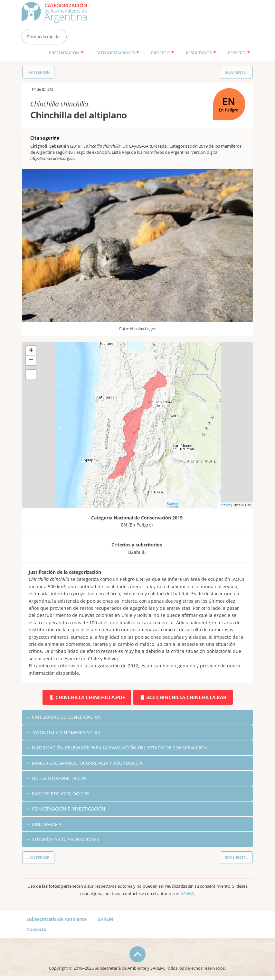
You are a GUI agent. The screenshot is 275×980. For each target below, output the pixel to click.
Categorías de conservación (67, 717)
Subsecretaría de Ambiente (57, 920)
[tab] (137, 717)
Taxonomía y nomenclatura (66, 733)
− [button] (31, 361)
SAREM (105, 920)
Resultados (201, 53)
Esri (248, 505)
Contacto (37, 930)
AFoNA (187, 894)
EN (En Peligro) (229, 92)
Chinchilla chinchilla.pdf (90, 697)
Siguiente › (236, 72)
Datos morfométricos (59, 779)
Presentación (66, 53)
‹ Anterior (38, 72)
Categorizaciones (117, 53)
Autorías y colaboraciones (66, 840)
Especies (239, 53)
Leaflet (225, 505)
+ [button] (31, 351)
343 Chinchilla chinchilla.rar (186, 697)
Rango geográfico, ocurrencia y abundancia (87, 763)
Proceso (163, 53)
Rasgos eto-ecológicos (61, 794)
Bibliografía (47, 825)
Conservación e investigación (69, 809)
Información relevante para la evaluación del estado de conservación (119, 748)
